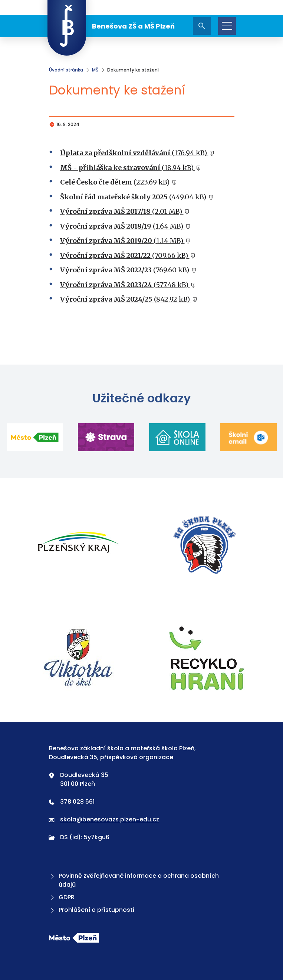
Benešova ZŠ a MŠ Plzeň (111, 26)
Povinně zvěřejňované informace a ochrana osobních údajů (134, 880)
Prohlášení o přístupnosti (92, 910)
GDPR (62, 897)
